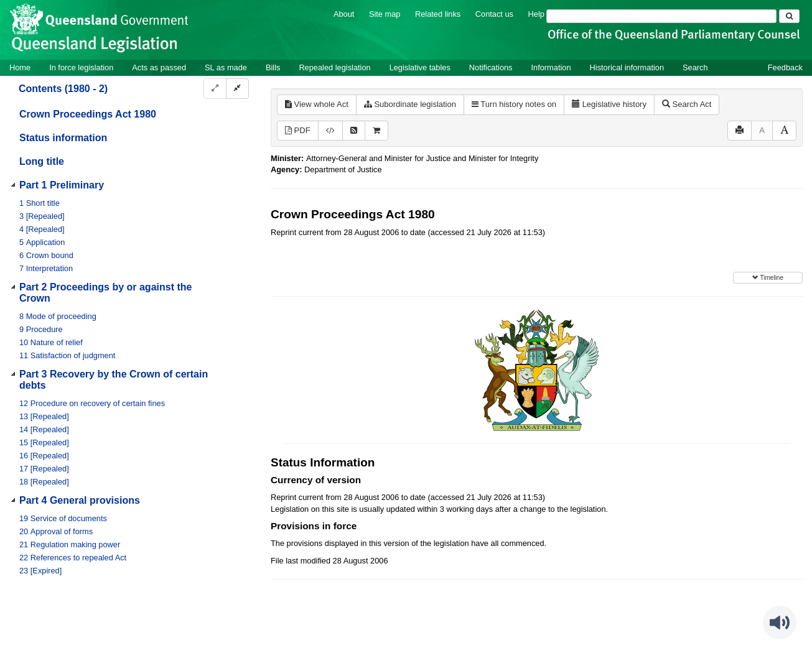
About (344, 14)
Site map (385, 14)
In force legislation (81, 67)
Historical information (627, 67)
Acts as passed (159, 67)
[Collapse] (237, 89)
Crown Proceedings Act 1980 (88, 114)
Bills (273, 67)
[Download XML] (330, 131)
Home (20, 67)
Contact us (494, 14)
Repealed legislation (334, 67)
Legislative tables (420, 67)
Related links (438, 14)
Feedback (785, 67)
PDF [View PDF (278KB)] (298, 130)
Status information (63, 138)
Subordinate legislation (410, 104)
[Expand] (215, 89)
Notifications (491, 67)
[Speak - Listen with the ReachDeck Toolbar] (780, 623)
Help (536, 14)
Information (551, 67)
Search (695, 67)
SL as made (226, 67)
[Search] (661, 16)
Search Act (687, 104)
